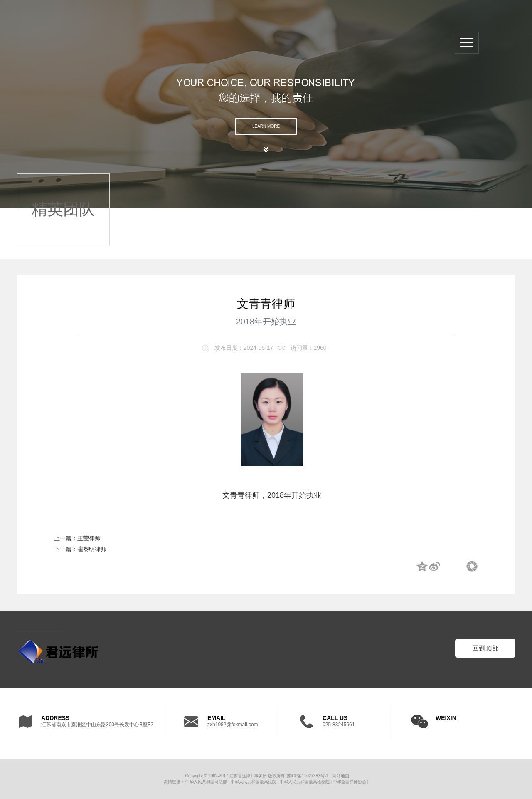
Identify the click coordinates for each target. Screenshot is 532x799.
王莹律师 (89, 538)
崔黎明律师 (92, 549)
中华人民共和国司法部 (206, 782)
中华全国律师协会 (350, 782)
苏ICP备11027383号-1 (308, 776)
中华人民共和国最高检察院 (305, 782)
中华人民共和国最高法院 (254, 782)
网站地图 (341, 776)
